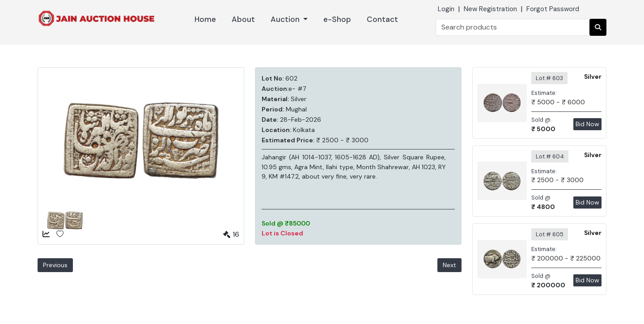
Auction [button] (286, 19)
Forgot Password (553, 9)
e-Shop (337, 19)
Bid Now (587, 124)
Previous (55, 265)
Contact (382, 19)
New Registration (490, 9)
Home (205, 19)
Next (449, 265)
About (243, 19)
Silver (593, 77)
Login (446, 9)
